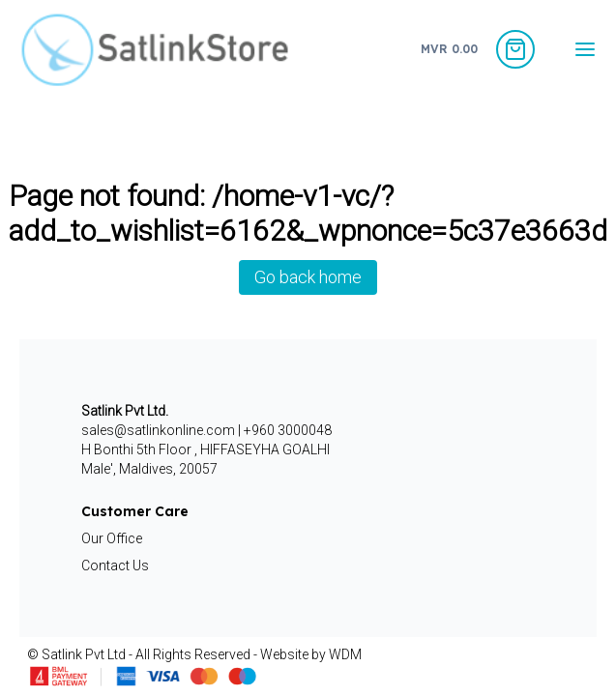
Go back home (308, 277)
